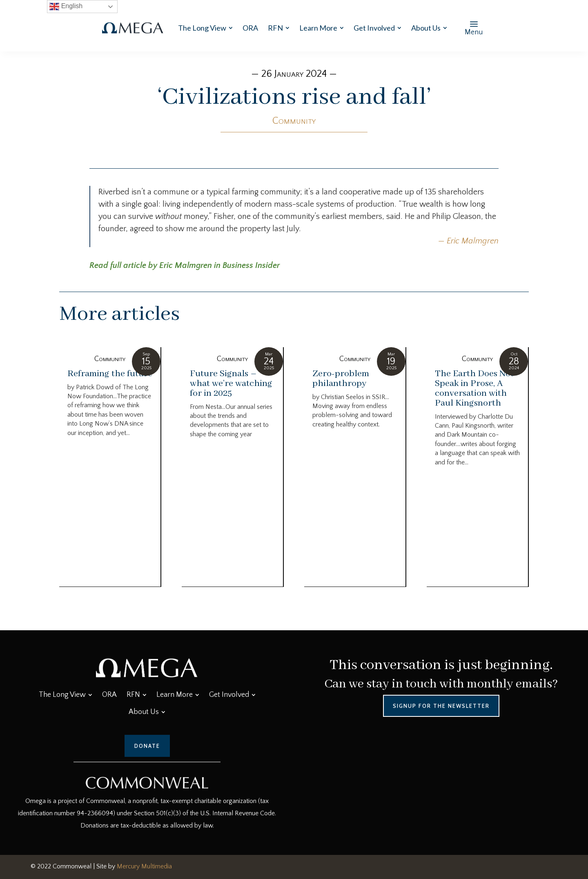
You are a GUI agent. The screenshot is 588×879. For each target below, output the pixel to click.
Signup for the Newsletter (441, 706)
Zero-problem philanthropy (341, 379)
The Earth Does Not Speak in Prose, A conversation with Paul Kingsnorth (474, 388)
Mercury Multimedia (144, 866)
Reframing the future (110, 374)
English (66, 7)
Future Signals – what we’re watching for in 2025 (231, 384)
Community (294, 121)
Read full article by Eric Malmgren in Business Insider (185, 265)
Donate (147, 746)
